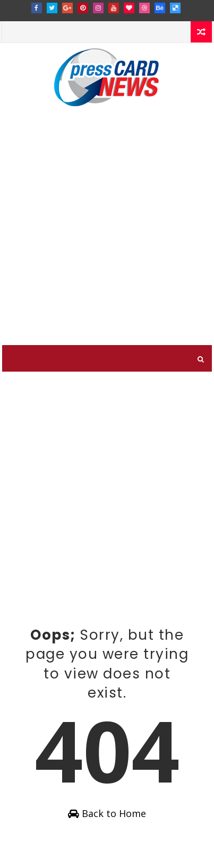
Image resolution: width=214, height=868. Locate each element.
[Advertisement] (107, 233)
